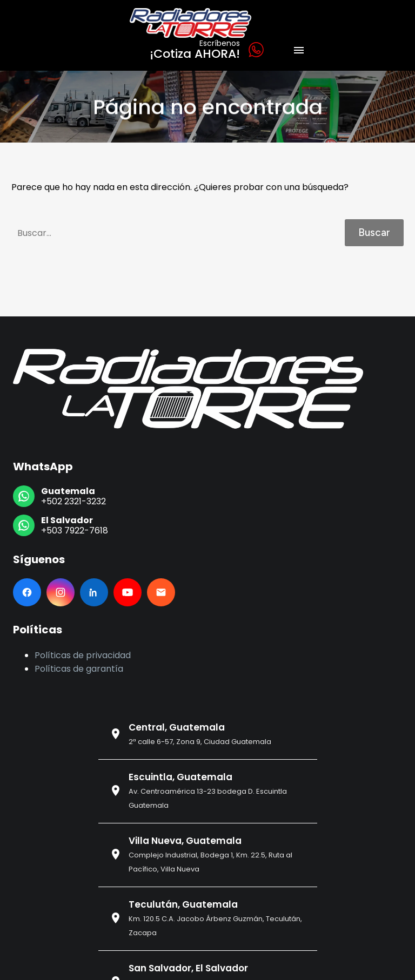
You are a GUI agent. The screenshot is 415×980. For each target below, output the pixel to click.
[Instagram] (61, 592)
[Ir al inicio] (188, 388)
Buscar (374, 232)
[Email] (161, 592)
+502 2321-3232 (73, 501)
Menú (299, 50)
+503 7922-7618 (75, 530)
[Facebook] (27, 592)
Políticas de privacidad (83, 655)
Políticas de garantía (79, 669)
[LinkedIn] (94, 592)
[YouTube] (128, 592)
